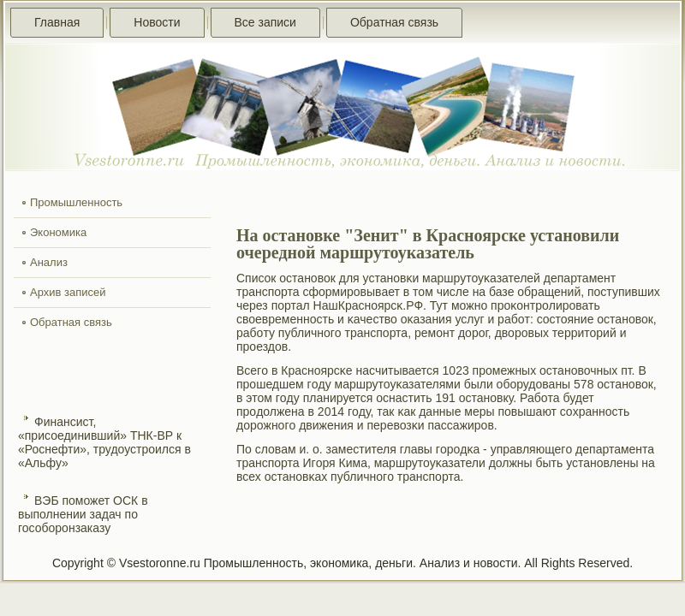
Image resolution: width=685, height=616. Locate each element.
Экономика (58, 232)
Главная (57, 22)
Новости (157, 22)
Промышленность (76, 202)
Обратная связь (394, 22)
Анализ (49, 262)
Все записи (265, 22)
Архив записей (68, 292)
